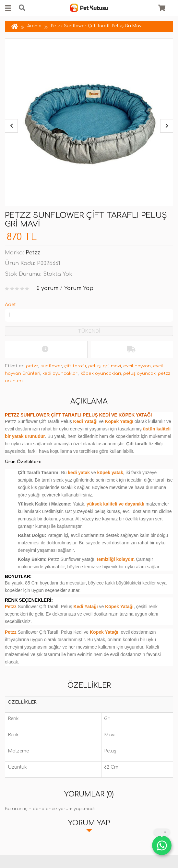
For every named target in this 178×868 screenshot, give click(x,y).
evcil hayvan (137, 366)
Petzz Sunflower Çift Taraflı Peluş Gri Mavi (97, 26)
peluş (94, 366)
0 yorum (47, 288)
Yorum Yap (79, 288)
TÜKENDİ (89, 331)
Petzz (33, 253)
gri (106, 366)
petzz (32, 366)
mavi (116, 366)
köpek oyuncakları (101, 373)
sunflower (51, 366)
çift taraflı (75, 366)
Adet (10, 305)
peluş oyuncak (139, 373)
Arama (34, 26)
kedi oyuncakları (60, 373)
